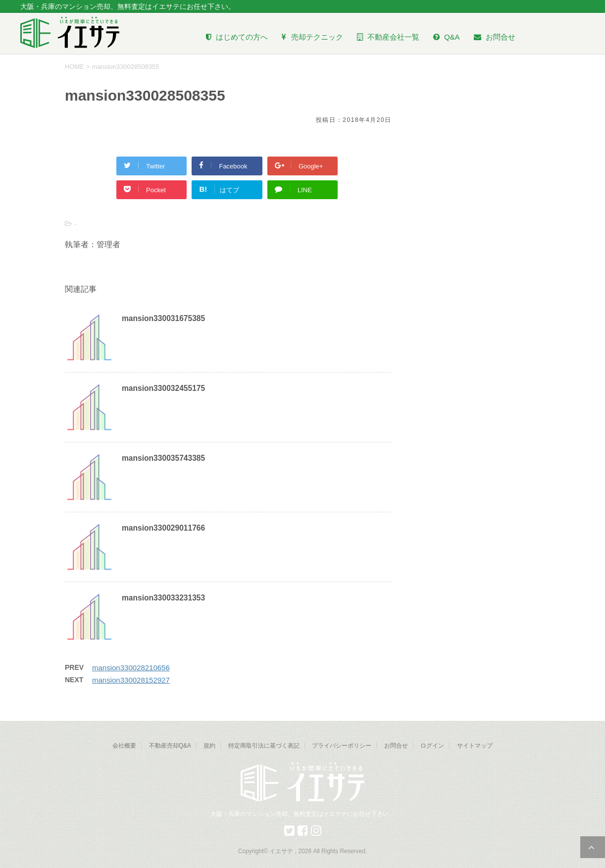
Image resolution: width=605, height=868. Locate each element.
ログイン (432, 746)
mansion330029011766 (163, 528)
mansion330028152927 (131, 680)
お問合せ (396, 746)
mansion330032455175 (163, 388)
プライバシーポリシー (342, 746)
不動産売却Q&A (170, 746)
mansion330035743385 (163, 458)
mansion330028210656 (131, 668)
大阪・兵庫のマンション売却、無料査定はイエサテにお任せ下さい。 (302, 814)
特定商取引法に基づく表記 (264, 746)
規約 (209, 746)
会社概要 (124, 746)
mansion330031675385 (163, 318)
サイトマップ (475, 746)
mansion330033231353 (163, 598)
